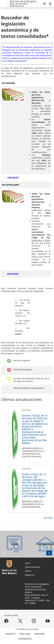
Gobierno (29, 575)
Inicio (28, 563)
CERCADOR (13, 178)
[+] (24, 316)
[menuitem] (50, 4)
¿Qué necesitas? (33, 567)
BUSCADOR (13, 274)
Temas (28, 571)
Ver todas (48, 518)
